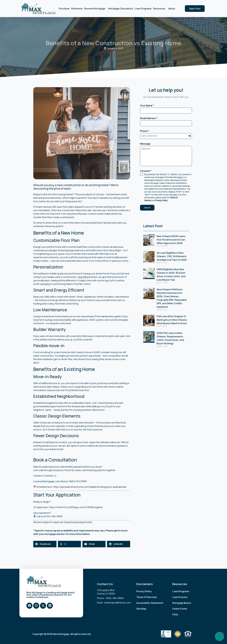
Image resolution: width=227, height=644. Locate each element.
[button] (45, 544)
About (172, 9)
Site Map (141, 609)
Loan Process (180, 597)
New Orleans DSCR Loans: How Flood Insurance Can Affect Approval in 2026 (171, 240)
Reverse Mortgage (95, 9)
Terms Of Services (147, 597)
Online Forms (180, 609)
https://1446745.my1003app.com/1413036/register (76, 507)
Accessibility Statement (150, 603)
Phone (145, 131)
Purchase (64, 9)
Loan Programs (143, 9)
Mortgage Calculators (121, 9)
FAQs (175, 614)
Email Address (149, 118)
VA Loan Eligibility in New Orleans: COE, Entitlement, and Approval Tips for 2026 (172, 256)
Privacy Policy (161, 200)
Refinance (77, 9)
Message (145, 144)
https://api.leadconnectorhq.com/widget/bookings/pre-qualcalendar (90, 487)
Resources (160, 9)
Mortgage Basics (182, 603)
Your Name (147, 106)
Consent (146, 171)
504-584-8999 (54, 516)
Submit (147, 208)
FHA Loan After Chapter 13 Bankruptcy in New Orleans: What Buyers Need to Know (172, 320)
